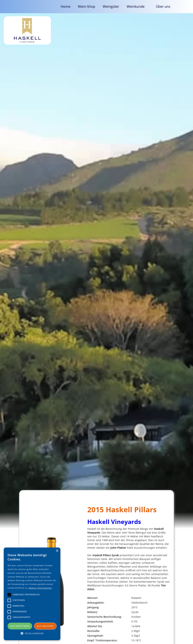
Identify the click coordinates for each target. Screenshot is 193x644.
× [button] (57, 551)
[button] (137, 7)
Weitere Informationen (40, 588)
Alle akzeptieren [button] (20, 626)
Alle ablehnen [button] (45, 626)
